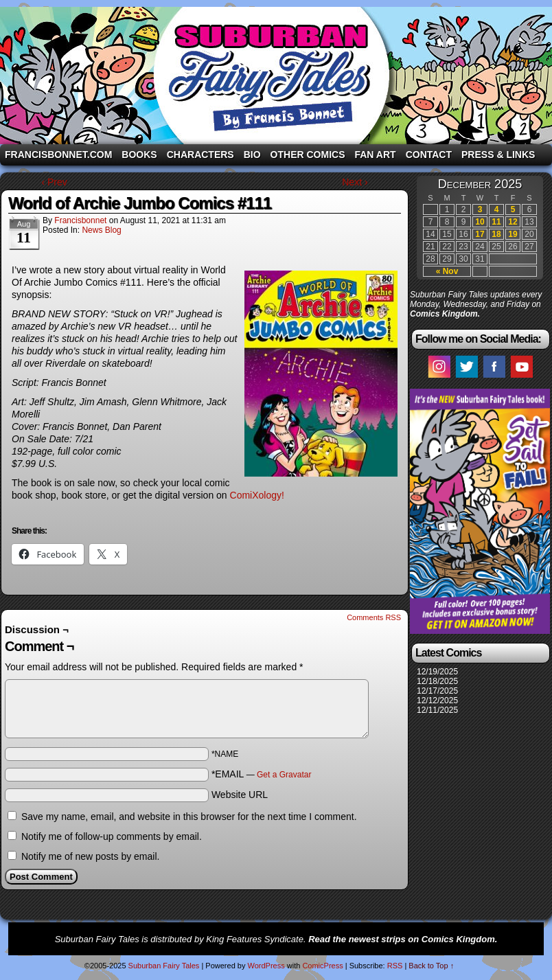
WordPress (266, 966)
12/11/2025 (437, 710)
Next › (355, 182)
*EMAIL (262, 774)
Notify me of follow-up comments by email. (112, 836)
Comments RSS (374, 617)
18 (496, 234)
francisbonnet (80, 220)
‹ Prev (54, 182)
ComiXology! (257, 495)
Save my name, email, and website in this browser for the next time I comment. (189, 817)
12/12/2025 (437, 700)
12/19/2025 (437, 672)
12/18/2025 (437, 681)
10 (480, 222)
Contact (429, 155)
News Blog (101, 230)
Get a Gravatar (284, 775)
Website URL (240, 795)
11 (496, 222)
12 (513, 222)
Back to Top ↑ (431, 966)
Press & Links (498, 155)
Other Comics (308, 155)
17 (480, 234)
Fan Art (375, 155)
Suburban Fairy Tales (276, 76)
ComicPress (322, 966)
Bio (252, 155)
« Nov (447, 271)
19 (513, 234)
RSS (395, 966)
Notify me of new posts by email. (91, 856)
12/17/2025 (437, 691)
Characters (200, 155)
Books (139, 155)
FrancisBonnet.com (58, 155)
